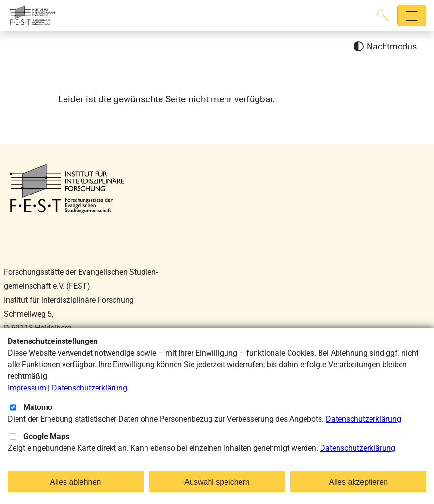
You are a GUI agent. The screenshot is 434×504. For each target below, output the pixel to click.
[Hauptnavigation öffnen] (412, 16)
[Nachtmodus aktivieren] (385, 47)
